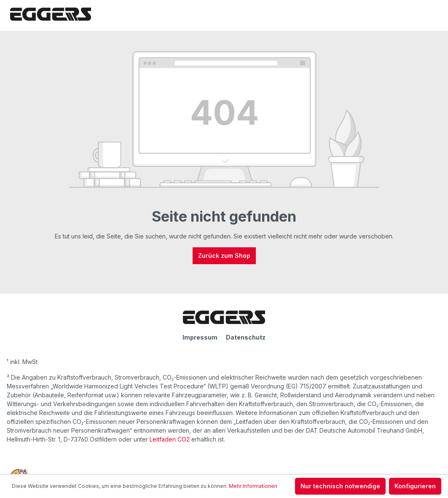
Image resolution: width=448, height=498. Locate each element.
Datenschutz (246, 337)
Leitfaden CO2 (170, 439)
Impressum (200, 337)
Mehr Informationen (253, 486)
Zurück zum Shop (224, 256)
